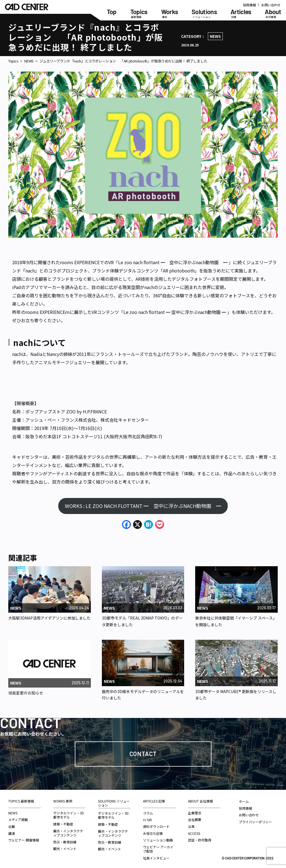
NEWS (215, 36)
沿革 (191, 826)
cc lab (148, 820)
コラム (148, 813)
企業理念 (195, 813)
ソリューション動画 (158, 840)
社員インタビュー (156, 858)
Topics (13, 61)
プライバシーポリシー (255, 822)
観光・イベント (65, 849)
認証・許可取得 (200, 840)
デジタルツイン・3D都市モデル (69, 815)
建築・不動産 (63, 824)
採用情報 (249, 5)
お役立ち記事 (153, 833)
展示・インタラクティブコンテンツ (68, 833)
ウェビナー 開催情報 (24, 840)
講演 (12, 833)
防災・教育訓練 (65, 842)
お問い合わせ (271, 5)
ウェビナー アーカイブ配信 (158, 849)
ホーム (244, 801)
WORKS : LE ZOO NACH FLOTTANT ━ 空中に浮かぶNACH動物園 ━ (143, 506)
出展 (12, 826)
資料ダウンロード (156, 826)
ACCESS (194, 833)
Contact (143, 754)
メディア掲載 (18, 820)
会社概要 (195, 820)
